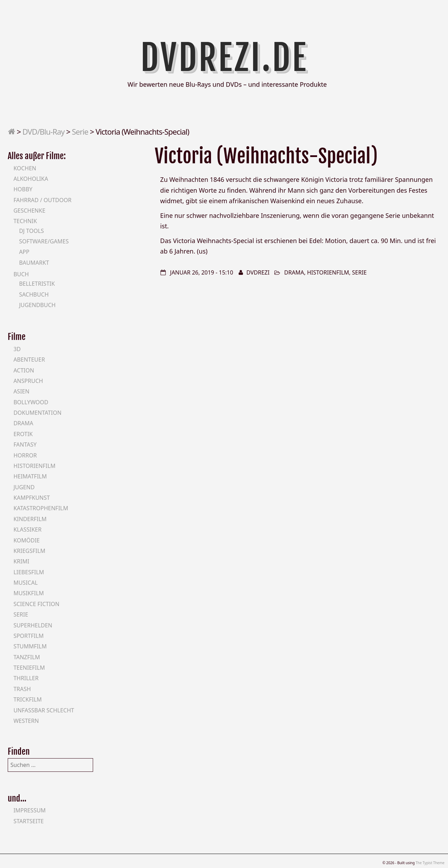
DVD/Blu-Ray (43, 131)
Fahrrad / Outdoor (42, 200)
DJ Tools (31, 231)
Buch (21, 274)
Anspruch (28, 381)
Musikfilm (29, 593)
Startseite (29, 821)
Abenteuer (29, 360)
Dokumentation (37, 413)
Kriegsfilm (29, 551)
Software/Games (44, 241)
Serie (80, 131)
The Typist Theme (430, 863)
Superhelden (33, 625)
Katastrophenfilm (41, 508)
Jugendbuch (37, 305)
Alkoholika (31, 179)
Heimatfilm (30, 476)
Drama (294, 272)
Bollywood (31, 402)
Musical (25, 583)
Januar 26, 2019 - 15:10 (202, 272)
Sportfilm (28, 636)
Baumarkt (34, 263)
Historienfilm (328, 272)
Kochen (25, 168)
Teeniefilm (29, 668)
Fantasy (25, 444)
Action (24, 370)
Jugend (24, 487)
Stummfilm (30, 646)
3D (17, 349)
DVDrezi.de (224, 58)
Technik (25, 221)
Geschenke (29, 211)
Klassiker (27, 529)
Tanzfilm (27, 657)
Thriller (26, 678)
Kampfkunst (31, 498)
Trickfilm (27, 699)
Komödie (26, 540)
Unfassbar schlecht (44, 710)
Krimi (21, 561)
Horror (25, 455)
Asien (21, 391)
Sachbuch (34, 294)
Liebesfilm (29, 572)
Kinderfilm (30, 519)
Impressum (29, 810)
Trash (22, 689)
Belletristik (37, 284)
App (24, 252)
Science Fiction (36, 604)
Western (26, 721)
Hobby (23, 189)
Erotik (23, 434)
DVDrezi (258, 272)
